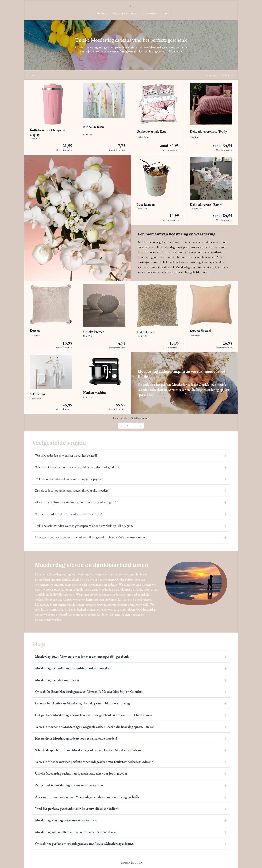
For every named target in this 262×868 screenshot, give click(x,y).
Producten (100, 13)
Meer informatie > (64, 150)
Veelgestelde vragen (124, 13)
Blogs (166, 13)
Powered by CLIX (131, 863)
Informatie (150, 13)
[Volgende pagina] (141, 426)
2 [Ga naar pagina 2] (134, 426)
